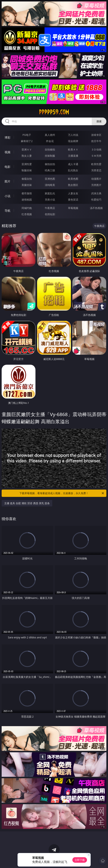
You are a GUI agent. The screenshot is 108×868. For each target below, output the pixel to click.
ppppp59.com (54, 112)
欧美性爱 (96, 164)
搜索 (99, 121)
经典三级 (50, 170)
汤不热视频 (96, 208)
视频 (7, 152)
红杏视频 (27, 214)
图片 (7, 181)
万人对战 (73, 135)
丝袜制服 (50, 156)
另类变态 (96, 170)
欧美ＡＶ (73, 149)
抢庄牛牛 (96, 141)
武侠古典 (96, 193)
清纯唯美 (50, 185)
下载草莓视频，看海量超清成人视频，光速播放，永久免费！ (62, 493)
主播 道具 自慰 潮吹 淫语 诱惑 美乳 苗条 (27, 503)
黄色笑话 (73, 200)
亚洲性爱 (27, 164)
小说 (7, 196)
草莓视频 (73, 208)
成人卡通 (73, 164)
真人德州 (50, 135)
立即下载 (80, 860)
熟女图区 (73, 185)
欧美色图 (73, 179)
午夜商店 (50, 208)
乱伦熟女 (73, 170)
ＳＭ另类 (96, 156)
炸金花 (50, 141)
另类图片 (96, 185)
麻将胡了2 (27, 141)
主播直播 (73, 156)
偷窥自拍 (27, 179)
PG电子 (27, 135)
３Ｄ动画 (96, 149)
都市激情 (27, 193)
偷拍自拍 (50, 164)
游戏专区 (96, 135)
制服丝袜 (27, 170)
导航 (7, 211)
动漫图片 (96, 179)
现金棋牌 (73, 141)
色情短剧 (50, 214)
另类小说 (50, 200)
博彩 (7, 137)
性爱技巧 (96, 200)
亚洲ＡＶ (27, 149)
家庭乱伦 (50, 193)
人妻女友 (73, 193)
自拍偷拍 (50, 149)
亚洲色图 (50, 179)
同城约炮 (27, 208)
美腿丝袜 (27, 185)
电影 (7, 167)
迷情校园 (27, 200)
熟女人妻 (27, 156)
